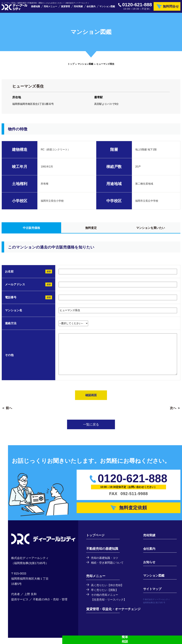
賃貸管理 (65, 8)
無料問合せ (171, 8)
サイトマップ (152, 594)
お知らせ (148, 567)
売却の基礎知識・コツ (105, 563)
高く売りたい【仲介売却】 (108, 591)
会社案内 (91, 8)
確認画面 (91, 398)
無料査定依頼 (134, 512)
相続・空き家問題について (108, 568)
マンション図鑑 (107, 8)
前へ (9, 411)
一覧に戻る (91, 428)
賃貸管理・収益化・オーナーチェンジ (113, 615)
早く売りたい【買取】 (105, 596)
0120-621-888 (137, 6)
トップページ (96, 540)
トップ (71, 67)
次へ (173, 411)
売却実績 (78, 8)
